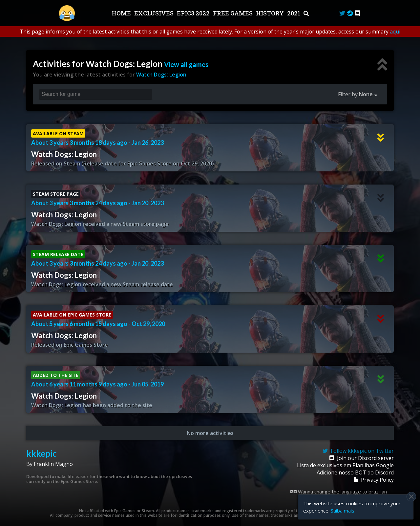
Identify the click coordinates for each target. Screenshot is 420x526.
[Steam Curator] (350, 13)
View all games (186, 64)
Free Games (233, 13)
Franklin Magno (53, 464)
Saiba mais (343, 511)
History (271, 13)
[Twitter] (342, 13)
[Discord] (357, 13)
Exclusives (155, 13)
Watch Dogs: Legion (161, 75)
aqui (395, 32)
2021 (294, 13)
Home (122, 13)
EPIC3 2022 (194, 13)
